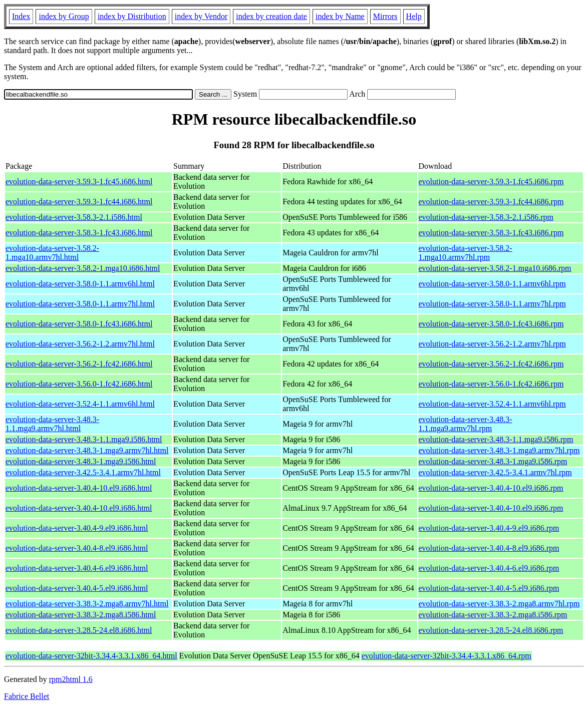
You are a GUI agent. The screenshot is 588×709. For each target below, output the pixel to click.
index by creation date (271, 16)
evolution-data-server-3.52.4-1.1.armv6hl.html (80, 404)
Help (414, 16)
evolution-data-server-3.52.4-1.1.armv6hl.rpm (492, 404)
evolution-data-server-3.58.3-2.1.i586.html (74, 217)
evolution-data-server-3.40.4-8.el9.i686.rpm (489, 548)
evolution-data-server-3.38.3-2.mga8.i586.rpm (493, 615)
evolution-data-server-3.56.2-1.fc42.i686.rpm (491, 364)
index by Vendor (201, 16)
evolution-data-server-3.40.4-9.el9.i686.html (77, 528)
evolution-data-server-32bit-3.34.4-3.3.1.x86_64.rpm (447, 656)
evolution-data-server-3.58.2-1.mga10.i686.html (83, 268)
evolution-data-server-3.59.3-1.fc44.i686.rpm (491, 202)
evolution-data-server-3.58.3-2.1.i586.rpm (486, 217)
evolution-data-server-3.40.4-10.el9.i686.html (79, 488)
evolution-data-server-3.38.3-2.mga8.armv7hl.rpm (499, 604)
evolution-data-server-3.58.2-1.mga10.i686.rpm (495, 268)
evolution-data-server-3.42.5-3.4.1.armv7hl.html (83, 472)
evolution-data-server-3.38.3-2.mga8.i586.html (81, 615)
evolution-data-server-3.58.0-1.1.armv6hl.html (80, 284)
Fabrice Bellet (27, 696)
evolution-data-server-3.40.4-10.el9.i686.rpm (491, 488)
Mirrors (385, 16)
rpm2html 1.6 (71, 679)
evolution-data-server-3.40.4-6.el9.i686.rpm (489, 568)
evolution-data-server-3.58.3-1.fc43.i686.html (79, 233)
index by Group (64, 16)
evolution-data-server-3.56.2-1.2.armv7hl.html (80, 344)
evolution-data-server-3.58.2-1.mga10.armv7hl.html (52, 253)
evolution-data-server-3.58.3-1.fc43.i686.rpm (491, 233)
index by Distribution (132, 16)
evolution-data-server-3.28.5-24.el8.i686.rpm (491, 630)
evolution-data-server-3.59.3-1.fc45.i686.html (79, 182)
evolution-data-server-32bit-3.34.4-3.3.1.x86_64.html (91, 656)
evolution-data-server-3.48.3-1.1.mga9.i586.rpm (496, 439)
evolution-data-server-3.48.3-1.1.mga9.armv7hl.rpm (466, 424)
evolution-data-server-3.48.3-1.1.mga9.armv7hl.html (52, 424)
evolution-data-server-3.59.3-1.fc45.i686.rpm (491, 182)
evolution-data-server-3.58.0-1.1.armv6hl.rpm (492, 284)
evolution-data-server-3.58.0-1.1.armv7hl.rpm (492, 304)
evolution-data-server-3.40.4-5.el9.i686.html (77, 588)
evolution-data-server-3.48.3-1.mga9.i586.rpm (493, 461)
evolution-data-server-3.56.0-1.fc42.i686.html (79, 384)
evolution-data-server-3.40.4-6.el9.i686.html (77, 568)
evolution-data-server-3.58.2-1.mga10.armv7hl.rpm (466, 253)
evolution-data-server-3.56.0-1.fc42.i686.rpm (491, 384)
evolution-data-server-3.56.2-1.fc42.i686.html (79, 364)
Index (21, 16)
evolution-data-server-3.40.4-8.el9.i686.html (77, 548)
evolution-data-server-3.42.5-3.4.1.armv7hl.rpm (495, 472)
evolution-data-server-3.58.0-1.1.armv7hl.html (80, 304)
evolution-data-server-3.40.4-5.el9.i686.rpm (489, 588)
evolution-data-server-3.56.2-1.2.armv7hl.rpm (492, 344)
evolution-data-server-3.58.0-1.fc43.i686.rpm (491, 324)
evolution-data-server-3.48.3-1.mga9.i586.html (81, 461)
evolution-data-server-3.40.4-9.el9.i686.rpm (489, 528)
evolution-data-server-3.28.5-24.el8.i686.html (79, 630)
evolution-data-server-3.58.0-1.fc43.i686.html (79, 324)
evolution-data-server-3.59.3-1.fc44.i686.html (79, 202)
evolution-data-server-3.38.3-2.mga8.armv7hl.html (87, 604)
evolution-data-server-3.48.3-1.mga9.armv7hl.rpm (499, 450)
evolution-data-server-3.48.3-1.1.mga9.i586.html (84, 439)
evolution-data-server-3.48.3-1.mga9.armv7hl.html (87, 450)
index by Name (340, 16)
